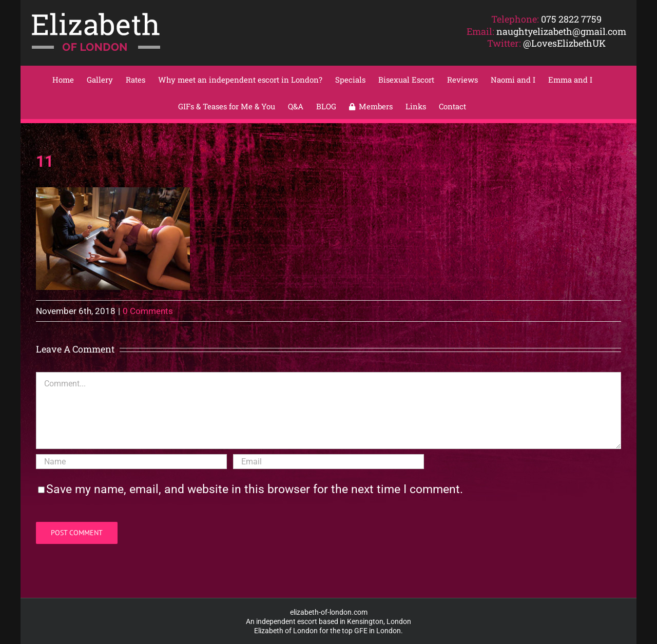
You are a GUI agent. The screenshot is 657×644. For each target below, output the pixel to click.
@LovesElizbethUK (564, 43)
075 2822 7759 (571, 19)
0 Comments (148, 311)
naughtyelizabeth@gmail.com (561, 31)
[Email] (328, 462)
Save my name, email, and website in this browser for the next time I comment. (255, 489)
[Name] (131, 462)
